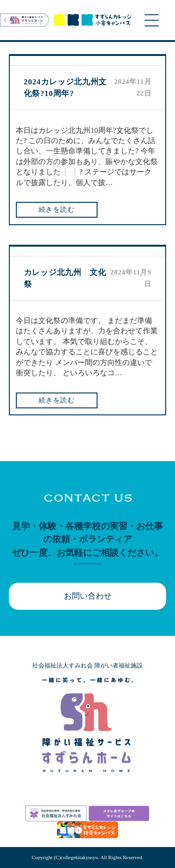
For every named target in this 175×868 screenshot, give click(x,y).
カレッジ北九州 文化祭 (65, 278)
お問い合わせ (88, 596)
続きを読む (57, 210)
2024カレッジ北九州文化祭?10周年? (65, 88)
